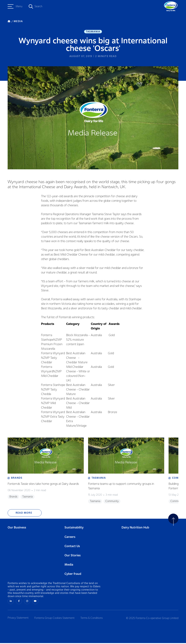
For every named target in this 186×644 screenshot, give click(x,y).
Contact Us (72, 547)
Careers (70, 538)
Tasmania (93, 32)
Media (69, 566)
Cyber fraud (73, 575)
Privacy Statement (18, 619)
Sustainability (74, 529)
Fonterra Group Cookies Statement (55, 619)
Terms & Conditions (93, 619)
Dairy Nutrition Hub (135, 529)
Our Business (17, 529)
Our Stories (73, 557)
